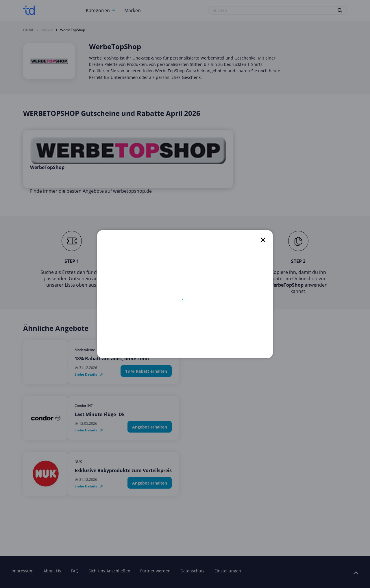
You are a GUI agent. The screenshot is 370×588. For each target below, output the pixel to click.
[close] (263, 240)
